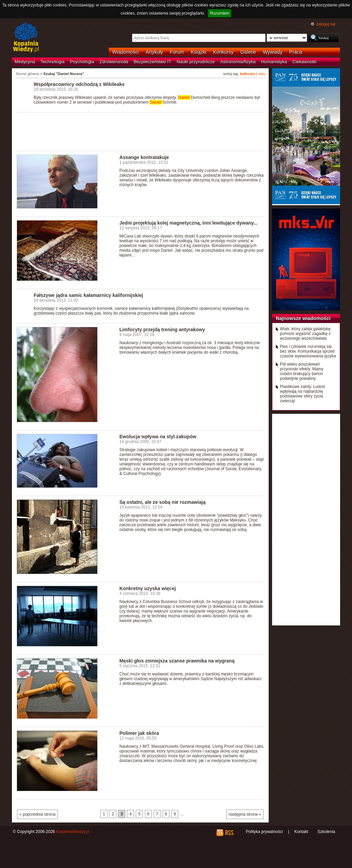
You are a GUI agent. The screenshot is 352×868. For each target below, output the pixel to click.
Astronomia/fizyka (238, 62)
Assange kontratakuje (144, 157)
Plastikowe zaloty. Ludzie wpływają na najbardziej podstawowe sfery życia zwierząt (303, 394)
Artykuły (154, 52)
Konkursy (223, 52)
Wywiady (273, 52)
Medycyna (25, 62)
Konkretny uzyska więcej (148, 588)
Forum (177, 52)
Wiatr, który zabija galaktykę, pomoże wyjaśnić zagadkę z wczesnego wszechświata (306, 334)
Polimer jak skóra (139, 733)
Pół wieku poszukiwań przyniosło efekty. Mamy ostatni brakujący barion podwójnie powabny (302, 371)
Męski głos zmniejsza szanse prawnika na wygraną (177, 661)
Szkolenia (326, 832)
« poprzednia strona (37, 814)
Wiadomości (125, 52)
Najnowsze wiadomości (303, 318)
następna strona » (245, 814)
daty (262, 74)
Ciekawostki (304, 62)
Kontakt (301, 832)
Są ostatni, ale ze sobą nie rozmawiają (162, 502)
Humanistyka (274, 62)
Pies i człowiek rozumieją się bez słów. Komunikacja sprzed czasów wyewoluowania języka (308, 351)
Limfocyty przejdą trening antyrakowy (162, 330)
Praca (296, 52)
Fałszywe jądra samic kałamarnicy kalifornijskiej (88, 295)
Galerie (248, 52)
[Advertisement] (140, 131)
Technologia (52, 62)
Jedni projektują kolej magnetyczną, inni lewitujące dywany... (188, 223)
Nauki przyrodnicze (196, 62)
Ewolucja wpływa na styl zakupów (158, 437)
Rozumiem (220, 13)
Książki (199, 52)
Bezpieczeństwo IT (153, 62)
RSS (229, 833)
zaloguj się (326, 24)
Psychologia (82, 62)
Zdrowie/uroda (114, 62)
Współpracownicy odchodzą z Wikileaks (79, 84)
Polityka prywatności (264, 832)
